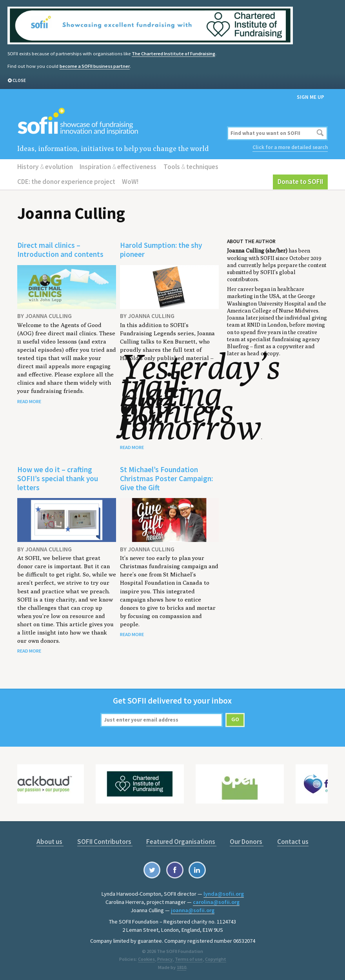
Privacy (165, 958)
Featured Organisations (181, 841)
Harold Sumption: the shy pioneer (161, 250)
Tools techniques (191, 166)
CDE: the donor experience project (66, 182)
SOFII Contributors (105, 841)
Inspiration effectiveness (118, 166)
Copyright (215, 958)
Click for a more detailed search (290, 147)
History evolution (45, 166)
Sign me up (310, 97)
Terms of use (188, 958)
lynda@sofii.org (224, 893)
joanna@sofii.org (193, 910)
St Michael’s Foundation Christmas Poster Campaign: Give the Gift (166, 478)
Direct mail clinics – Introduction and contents (60, 250)
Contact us (293, 841)
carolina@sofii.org (216, 902)
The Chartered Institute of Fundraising (173, 54)
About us (50, 841)
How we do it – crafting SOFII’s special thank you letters (58, 478)
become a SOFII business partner (95, 66)
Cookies (146, 958)
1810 (182, 966)
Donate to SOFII (300, 182)
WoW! (130, 182)
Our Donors (247, 841)
